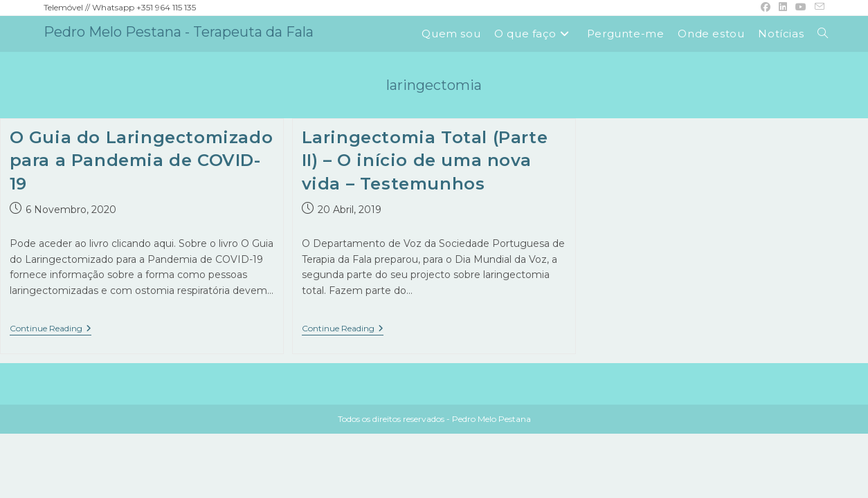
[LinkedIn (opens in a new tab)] (783, 8)
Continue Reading (51, 330)
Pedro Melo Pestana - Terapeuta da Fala (179, 32)
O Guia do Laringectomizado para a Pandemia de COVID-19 (142, 160)
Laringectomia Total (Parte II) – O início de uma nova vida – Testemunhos (425, 160)
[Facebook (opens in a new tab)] (766, 8)
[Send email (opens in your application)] (817, 8)
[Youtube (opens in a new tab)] (801, 8)
